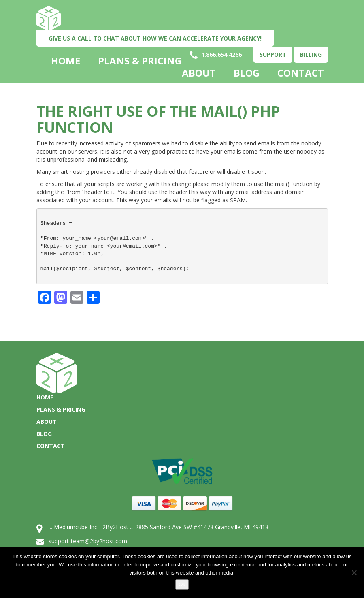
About (199, 73)
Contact (301, 73)
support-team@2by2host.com (88, 541)
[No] (354, 572)
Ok (182, 584)
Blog (247, 73)
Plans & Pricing (140, 61)
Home (66, 61)
